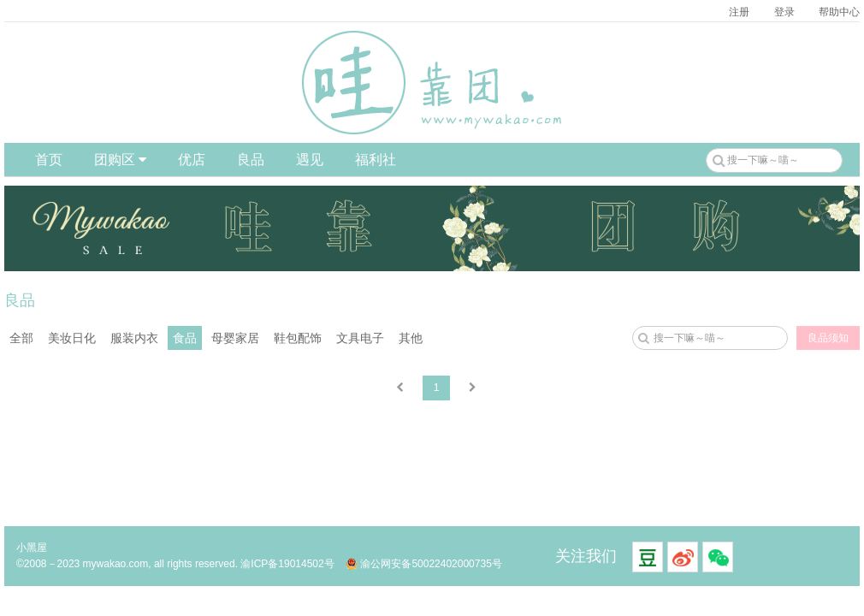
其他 (411, 338)
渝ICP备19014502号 (287, 564)
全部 (21, 338)
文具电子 (360, 338)
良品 (251, 160)
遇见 (310, 160)
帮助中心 (839, 12)
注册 (739, 12)
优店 (192, 160)
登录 (784, 12)
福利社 (376, 160)
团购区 (120, 160)
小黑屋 (32, 548)
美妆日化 (72, 338)
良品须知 (828, 338)
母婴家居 (235, 338)
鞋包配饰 (298, 338)
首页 (49, 160)
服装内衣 (134, 338)
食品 (185, 338)
